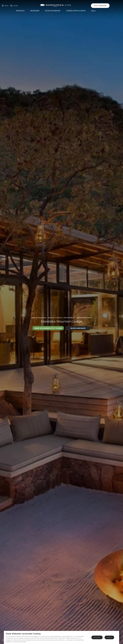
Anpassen (109, 637)
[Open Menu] (5, 6)
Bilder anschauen (78, 328)
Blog (99, 11)
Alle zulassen (97, 637)
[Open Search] (14, 6)
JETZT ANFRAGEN (112, 6)
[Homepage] (3, 640)
